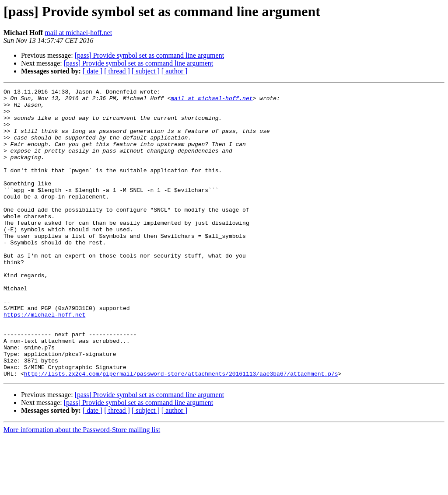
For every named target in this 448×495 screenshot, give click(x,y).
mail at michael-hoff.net (78, 33)
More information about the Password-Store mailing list (82, 487)
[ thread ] (117, 71)
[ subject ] (146, 71)
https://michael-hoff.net (44, 360)
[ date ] (93, 71)
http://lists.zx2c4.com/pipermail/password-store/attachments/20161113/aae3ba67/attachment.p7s (181, 431)
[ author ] (175, 71)
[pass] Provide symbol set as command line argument (149, 55)
